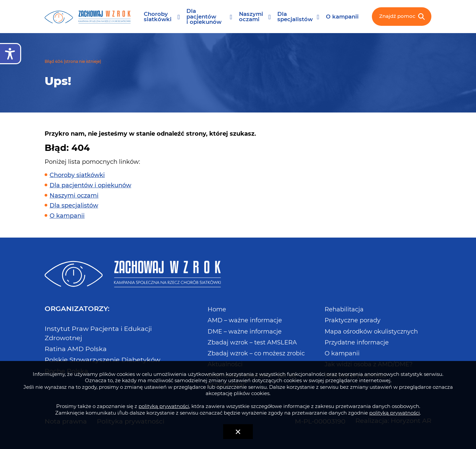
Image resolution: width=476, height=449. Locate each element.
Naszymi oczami (251, 17)
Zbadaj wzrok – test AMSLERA (252, 342)
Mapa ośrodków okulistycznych (371, 332)
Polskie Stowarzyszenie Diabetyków (102, 360)
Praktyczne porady (353, 320)
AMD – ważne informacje (245, 320)
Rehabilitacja (344, 309)
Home (217, 309)
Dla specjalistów (295, 17)
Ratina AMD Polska (76, 349)
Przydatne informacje (357, 342)
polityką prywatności (164, 406)
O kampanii (342, 17)
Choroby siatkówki (158, 17)
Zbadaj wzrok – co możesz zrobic (256, 353)
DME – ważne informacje (245, 332)
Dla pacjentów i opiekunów (204, 17)
